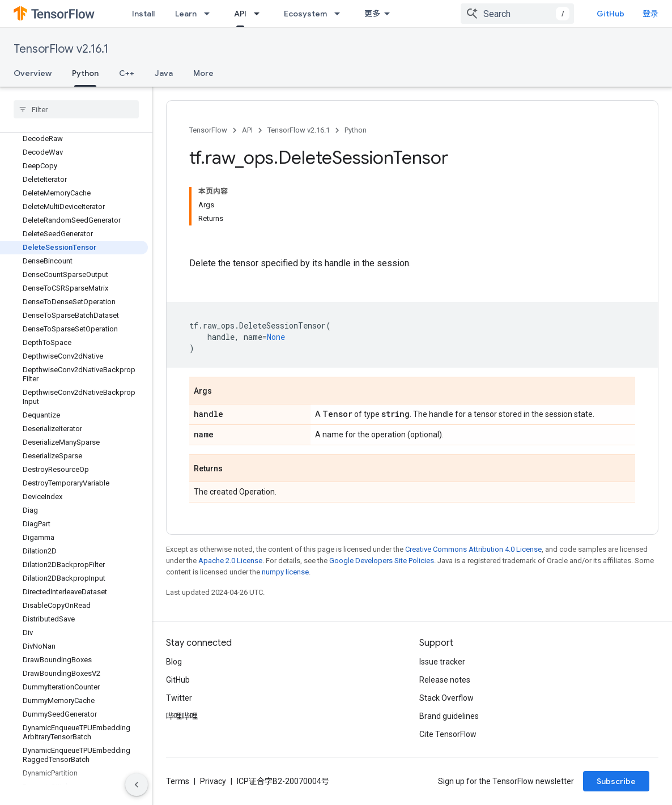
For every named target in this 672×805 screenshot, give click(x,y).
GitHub (611, 14)
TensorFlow (208, 130)
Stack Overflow (446, 698)
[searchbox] (76, 109)
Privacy (213, 781)
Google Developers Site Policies (382, 561)
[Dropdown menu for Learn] (210, 14)
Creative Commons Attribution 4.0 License (473, 549)
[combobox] (517, 14)
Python (356, 130)
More (203, 73)
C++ (127, 73)
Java (164, 73)
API (247, 130)
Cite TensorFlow (448, 734)
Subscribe (616, 781)
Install (143, 14)
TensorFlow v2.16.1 (61, 49)
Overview (33, 73)
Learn (186, 14)
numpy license (285, 572)
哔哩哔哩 (182, 716)
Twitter (179, 698)
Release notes (445, 680)
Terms (178, 781)
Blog (174, 662)
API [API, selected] (240, 14)
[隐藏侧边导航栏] (137, 785)
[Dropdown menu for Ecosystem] (341, 14)
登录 (650, 14)
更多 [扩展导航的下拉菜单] (372, 14)
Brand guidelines (449, 716)
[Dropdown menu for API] (260, 14)
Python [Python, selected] (85, 73)
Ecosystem (305, 14)
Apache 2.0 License (230, 561)
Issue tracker (442, 662)
